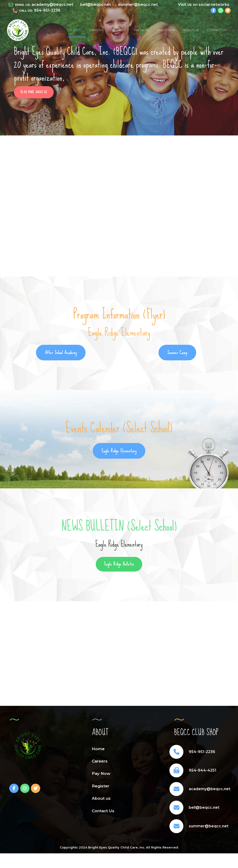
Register (119, 30)
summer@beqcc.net (209, 828)
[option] (119, 68)
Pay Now (141, 30)
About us (191, 30)
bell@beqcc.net (204, 809)
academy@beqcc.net (210, 791)
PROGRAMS (166, 30)
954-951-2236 (202, 753)
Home (76, 30)
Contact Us (217, 30)
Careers (96, 30)
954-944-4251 (203, 772)
